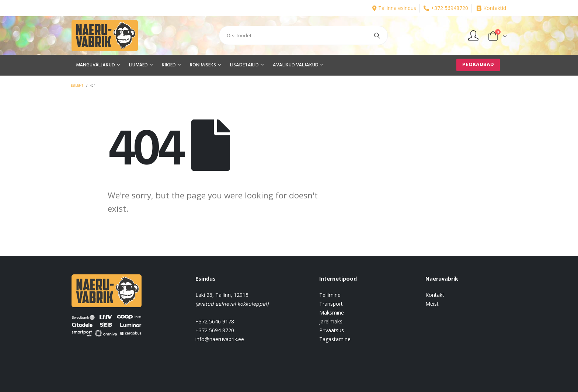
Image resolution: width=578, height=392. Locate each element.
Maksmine (332, 313)
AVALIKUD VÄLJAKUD (296, 65)
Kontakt (435, 295)
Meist (432, 304)
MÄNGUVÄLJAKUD (95, 65)
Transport (331, 304)
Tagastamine (335, 339)
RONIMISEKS (203, 65)
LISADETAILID (244, 65)
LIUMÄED (138, 65)
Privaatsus (332, 330)
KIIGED (169, 65)
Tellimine (330, 295)
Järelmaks (331, 321)
